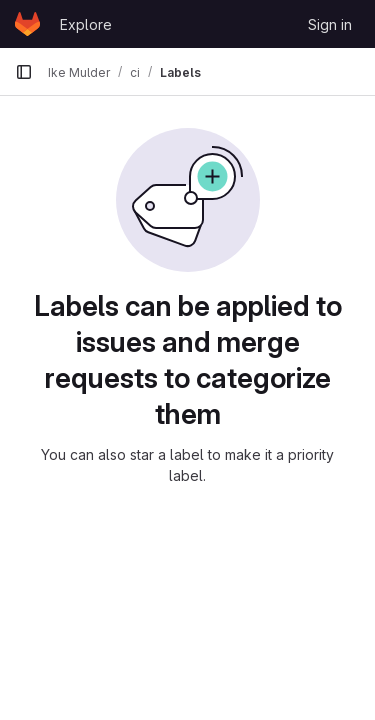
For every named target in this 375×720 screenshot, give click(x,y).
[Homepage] (27, 24)
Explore (86, 24)
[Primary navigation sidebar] (24, 72)
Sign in (330, 24)
